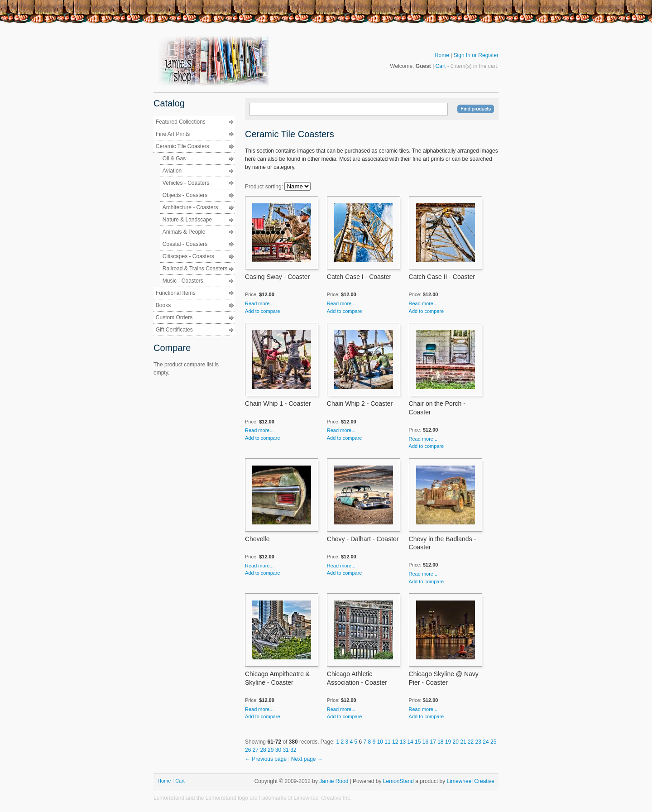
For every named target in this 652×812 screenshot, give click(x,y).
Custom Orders (174, 317)
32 (293, 750)
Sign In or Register (476, 55)
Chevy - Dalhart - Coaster (363, 539)
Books (163, 305)
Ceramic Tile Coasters (182, 146)
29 (271, 750)
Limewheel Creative (471, 781)
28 (264, 750)
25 (493, 742)
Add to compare (263, 311)
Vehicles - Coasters (186, 183)
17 (434, 742)
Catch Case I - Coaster (359, 277)
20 (457, 742)
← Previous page (266, 759)
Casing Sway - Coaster (277, 277)
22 (472, 742)
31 (286, 750)
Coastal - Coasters (185, 244)
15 (419, 742)
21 (464, 742)
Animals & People (184, 232)
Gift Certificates (174, 330)
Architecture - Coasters (190, 207)
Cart (441, 66)
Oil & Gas (174, 159)
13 (404, 742)
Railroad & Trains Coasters (195, 269)
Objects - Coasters (185, 195)
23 (479, 742)
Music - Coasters (183, 281)
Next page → (307, 759)
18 (441, 742)
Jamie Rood (334, 781)
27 (256, 750)
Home (442, 55)
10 (381, 742)
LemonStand (398, 781)
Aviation (172, 171)
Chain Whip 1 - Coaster (278, 404)
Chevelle (257, 539)
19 (449, 742)
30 (279, 750)
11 (388, 742)
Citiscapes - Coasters (188, 256)
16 (426, 742)
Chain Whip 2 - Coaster (360, 404)
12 (396, 742)
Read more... (259, 303)
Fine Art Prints (173, 134)
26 (249, 750)
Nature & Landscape (187, 220)
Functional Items (176, 293)
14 (411, 742)
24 (487, 742)
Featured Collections (181, 122)
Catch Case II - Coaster (442, 277)
